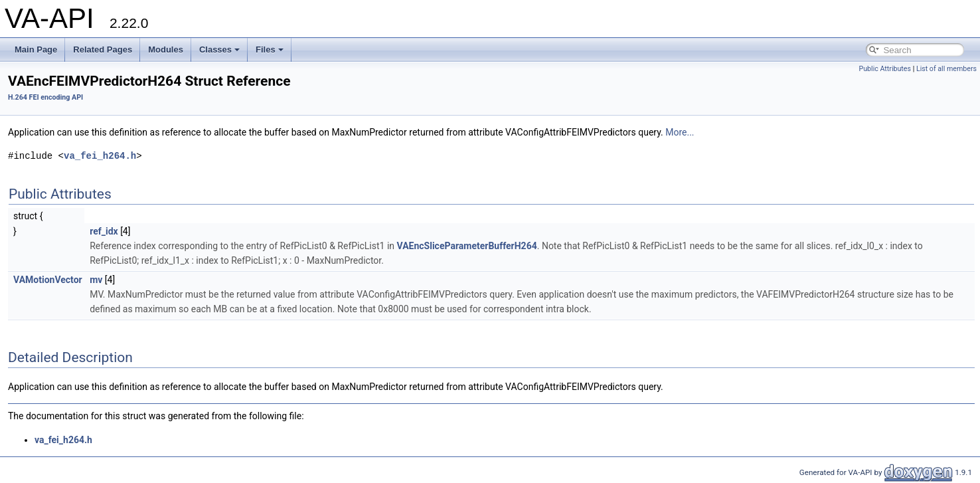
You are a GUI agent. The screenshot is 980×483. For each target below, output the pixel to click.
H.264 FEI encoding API (45, 97)
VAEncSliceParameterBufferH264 (467, 246)
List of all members (946, 69)
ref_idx (104, 231)
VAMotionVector (48, 280)
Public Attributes (885, 69)
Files (270, 49)
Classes (219, 49)
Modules (166, 49)
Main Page (36, 49)
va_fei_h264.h (100, 156)
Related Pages (103, 49)
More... (680, 132)
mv (96, 280)
